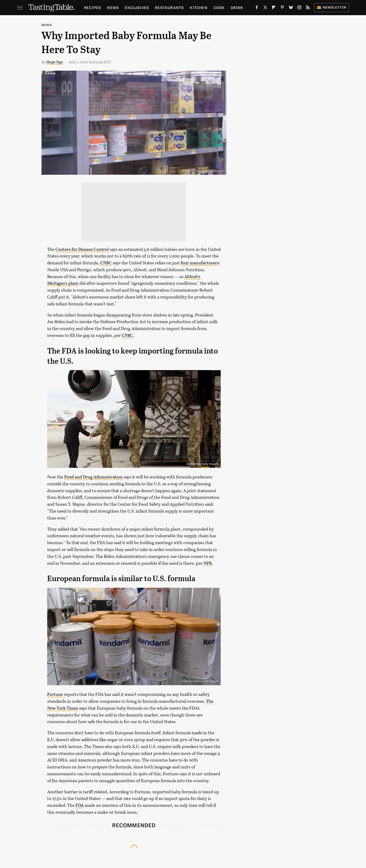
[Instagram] (299, 8)
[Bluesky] (291, 8)
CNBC (106, 263)
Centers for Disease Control (82, 249)
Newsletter (332, 7)
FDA (80, 805)
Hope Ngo (55, 62)
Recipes (93, 7)
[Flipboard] (274, 8)
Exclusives (137, 7)
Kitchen (199, 7)
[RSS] (308, 8)
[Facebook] (257, 8)
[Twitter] (265, 8)
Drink (237, 7)
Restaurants (169, 7)
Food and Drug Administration (93, 477)
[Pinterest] (282, 8)
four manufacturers (200, 263)
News (113, 7)
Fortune (55, 694)
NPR (208, 563)
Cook (219, 7)
